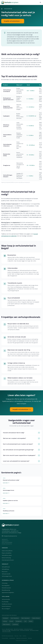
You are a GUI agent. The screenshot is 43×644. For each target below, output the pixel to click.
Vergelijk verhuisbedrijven (13, 21)
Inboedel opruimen (6, 588)
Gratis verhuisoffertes (7, 551)
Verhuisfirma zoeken (7, 555)
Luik (25, 621)
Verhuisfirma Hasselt (34, 630)
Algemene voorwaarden (21, 638)
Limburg (5, 621)
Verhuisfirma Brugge (6, 630)
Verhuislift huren (6, 567)
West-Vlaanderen (25, 618)
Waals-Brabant (6, 624)
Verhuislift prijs (5, 569)
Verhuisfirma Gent (9, 629)
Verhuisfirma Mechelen (25, 630)
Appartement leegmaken (8, 593)
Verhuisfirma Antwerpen (19, 629)
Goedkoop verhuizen (7, 604)
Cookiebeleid (12, 638)
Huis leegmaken (6, 586)
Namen (31, 621)
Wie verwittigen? (6, 609)
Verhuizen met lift (6, 574)
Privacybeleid (5, 638)
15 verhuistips (5, 602)
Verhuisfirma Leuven (15, 630)
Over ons (16, 636)
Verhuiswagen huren (7, 576)
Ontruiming (5, 583)
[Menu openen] (40, 2)
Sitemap (30, 638)
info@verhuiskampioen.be (9, 536)
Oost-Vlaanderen (15, 618)
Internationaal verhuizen (8, 560)
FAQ (20, 636)
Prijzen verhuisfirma (7, 553)
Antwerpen (5, 618)
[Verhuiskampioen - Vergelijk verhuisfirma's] (10, 2)
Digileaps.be (25, 640)
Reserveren (5, 572)
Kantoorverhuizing (6, 558)
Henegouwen (19, 621)
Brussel (11, 621)
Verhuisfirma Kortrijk (6, 632)
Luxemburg (15, 624)
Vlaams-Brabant (36, 618)
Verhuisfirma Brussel (28, 629)
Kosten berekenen (6, 606)
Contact (24, 636)
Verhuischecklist (6, 599)
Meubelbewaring (6, 590)
